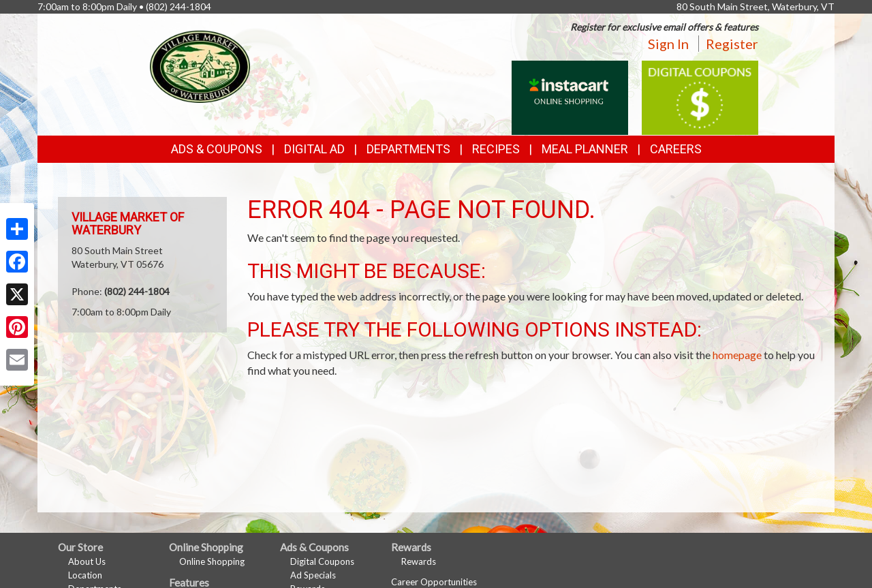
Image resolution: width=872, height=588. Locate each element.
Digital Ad (314, 149)
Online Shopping (212, 561)
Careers (676, 149)
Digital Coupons (322, 561)
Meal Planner (585, 149)
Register (732, 44)
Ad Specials (313, 575)
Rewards (419, 561)
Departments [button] (408, 149)
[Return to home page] (200, 65)
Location (85, 575)
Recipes (496, 149)
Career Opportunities (434, 582)
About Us (87, 561)
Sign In (668, 44)
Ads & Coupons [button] (217, 149)
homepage (737, 355)
